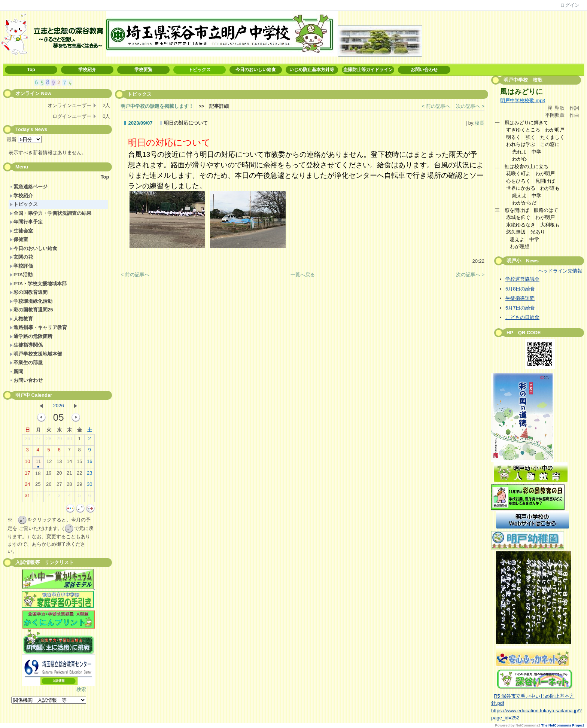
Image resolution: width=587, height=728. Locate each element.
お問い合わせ (424, 70)
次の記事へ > (470, 106)
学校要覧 (143, 70)
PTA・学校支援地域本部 (38, 284)
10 (27, 463)
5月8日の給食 (520, 289)
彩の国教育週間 (28, 292)
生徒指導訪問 (520, 298)
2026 (59, 406)
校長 (480, 123)
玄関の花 (21, 257)
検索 (81, 689)
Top (31, 70)
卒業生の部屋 (26, 363)
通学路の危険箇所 (31, 336)
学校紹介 (87, 70)
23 (89, 475)
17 (27, 475)
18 (38, 475)
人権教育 (21, 319)
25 (38, 486)
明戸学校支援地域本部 (36, 354)
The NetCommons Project (563, 725)
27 (38, 440)
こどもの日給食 (522, 317)
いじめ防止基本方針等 (312, 70)
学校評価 (21, 266)
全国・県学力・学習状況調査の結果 (50, 213)
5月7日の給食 (520, 308)
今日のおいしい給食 (256, 70)
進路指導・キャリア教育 (38, 327)
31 (27, 497)
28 (49, 440)
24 (27, 486)
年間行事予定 (26, 222)
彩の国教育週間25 (31, 310)
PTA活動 (21, 275)
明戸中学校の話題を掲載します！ (157, 106)
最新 (24, 139)
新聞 (16, 371)
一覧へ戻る (303, 275)
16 (89, 463)
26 (27, 440)
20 (59, 475)
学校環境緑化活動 (31, 301)
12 (49, 463)
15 (79, 463)
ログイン (570, 5)
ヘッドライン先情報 (560, 271)
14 (69, 463)
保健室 (19, 239)
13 (59, 463)
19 (49, 475)
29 (59, 440)
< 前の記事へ (436, 106)
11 (38, 463)
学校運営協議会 (522, 279)
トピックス (200, 70)
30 (69, 440)
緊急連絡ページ (28, 187)
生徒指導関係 (26, 345)
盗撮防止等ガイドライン (368, 70)
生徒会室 (21, 231)
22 (79, 475)
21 (69, 475)
